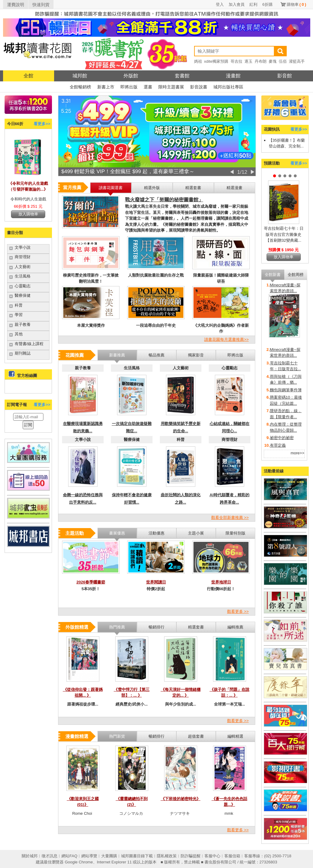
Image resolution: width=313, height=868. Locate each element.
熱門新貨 (117, 736)
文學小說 (23, 247)
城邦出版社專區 (228, 87)
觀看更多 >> (238, 611)
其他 (19, 334)
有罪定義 (278, 445)
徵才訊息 (50, 856)
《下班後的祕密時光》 (181, 799)
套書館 (182, 76)
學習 (19, 315)
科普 (19, 305)
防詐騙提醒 (191, 856)
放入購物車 (28, 214)
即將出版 (129, 87)
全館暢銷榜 (80, 87)
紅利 (253, 4)
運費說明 (16, 5)
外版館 (131, 76)
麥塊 (273, 61)
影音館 (285, 76)
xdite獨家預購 (216, 61)
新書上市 (106, 87)
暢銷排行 (156, 736)
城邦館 (80, 76)
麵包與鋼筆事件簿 (286, 390)
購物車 (296, 4)
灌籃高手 (297, 61)
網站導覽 (89, 856)
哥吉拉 (236, 61)
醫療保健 (23, 295)
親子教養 (23, 324)
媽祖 (198, 61)
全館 (28, 76)
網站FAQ (69, 856)
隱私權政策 (167, 856)
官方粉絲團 (27, 376)
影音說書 (199, 87)
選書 (148, 87)
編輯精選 (235, 736)
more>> (298, 453)
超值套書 (196, 736)
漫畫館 (233, 76)
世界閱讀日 (156, 582)
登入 (220, 4)
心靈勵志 (23, 286)
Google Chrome (79, 862)
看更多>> (42, 124)
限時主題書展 (171, 87)
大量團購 (109, 856)
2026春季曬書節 (91, 582)
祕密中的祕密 (282, 438)
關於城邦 (30, 856)
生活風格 (23, 276)
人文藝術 (23, 267)
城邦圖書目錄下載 (137, 856)
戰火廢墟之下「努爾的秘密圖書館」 (164, 200)
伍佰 (283, 61)
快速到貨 (41, 5)
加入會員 (237, 4)
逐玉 (249, 61)
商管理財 (23, 257)
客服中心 (212, 856)
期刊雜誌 (23, 353)
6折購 (267, 4)
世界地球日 (221, 582)
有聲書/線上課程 (29, 344)
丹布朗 (261, 61)
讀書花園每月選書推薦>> (226, 339)
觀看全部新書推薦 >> (230, 518)
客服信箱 (232, 856)
